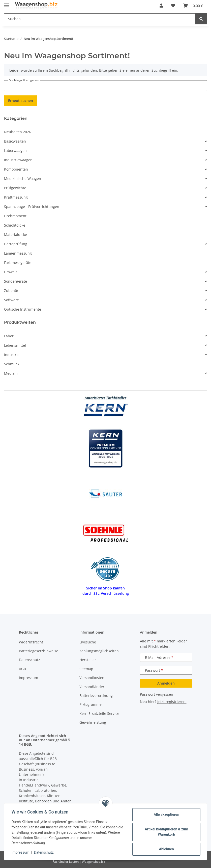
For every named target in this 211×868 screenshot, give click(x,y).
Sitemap (86, 669)
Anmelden (166, 683)
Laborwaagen (15, 151)
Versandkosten (92, 678)
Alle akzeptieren (165, 815)
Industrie (12, 355)
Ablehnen (165, 849)
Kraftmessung (16, 197)
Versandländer (92, 687)
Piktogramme (91, 704)
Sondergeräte (16, 281)
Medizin (11, 373)
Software (11, 300)
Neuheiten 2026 (18, 132)
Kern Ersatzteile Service (99, 713)
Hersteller (88, 660)
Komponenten (16, 169)
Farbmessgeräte (18, 263)
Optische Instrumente (23, 309)
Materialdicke (16, 235)
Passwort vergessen (157, 694)
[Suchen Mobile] (100, 19)
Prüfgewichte (15, 188)
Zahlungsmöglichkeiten (99, 651)
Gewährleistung (93, 722)
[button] (161, 6)
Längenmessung (18, 253)
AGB (22, 669)
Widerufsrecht (31, 642)
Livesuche (88, 642)
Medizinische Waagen (23, 179)
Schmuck (12, 364)
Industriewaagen (18, 160)
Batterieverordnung (96, 696)
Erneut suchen (21, 101)
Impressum (21, 852)
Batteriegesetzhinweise (39, 651)
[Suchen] (201, 19)
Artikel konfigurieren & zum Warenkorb (166, 832)
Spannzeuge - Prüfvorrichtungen (32, 207)
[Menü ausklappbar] (7, 3)
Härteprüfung (16, 244)
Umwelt (10, 272)
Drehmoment (15, 216)
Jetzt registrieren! (172, 702)
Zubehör (11, 291)
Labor (9, 336)
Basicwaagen (15, 141)
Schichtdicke (15, 225)
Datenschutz (45, 852)
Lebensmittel (15, 345)
